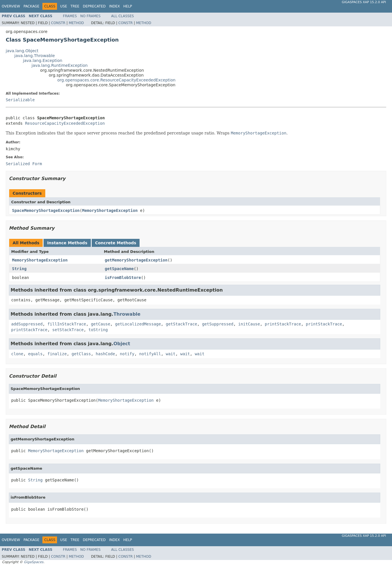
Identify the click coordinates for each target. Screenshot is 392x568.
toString (98, 330)
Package (31, 6)
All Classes (122, 16)
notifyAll (150, 354)
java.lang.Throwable (35, 56)
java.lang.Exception (43, 60)
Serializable (20, 100)
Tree (75, 6)
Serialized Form (24, 164)
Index (115, 6)
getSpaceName (119, 269)
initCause (249, 324)
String (19, 269)
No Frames (90, 16)
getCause (100, 324)
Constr (58, 23)
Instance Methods (67, 243)
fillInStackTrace (67, 324)
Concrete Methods (116, 243)
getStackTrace (181, 324)
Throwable (127, 314)
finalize (57, 354)
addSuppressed (27, 324)
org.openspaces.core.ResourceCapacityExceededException (116, 80)
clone (17, 354)
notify (127, 354)
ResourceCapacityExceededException (65, 123)
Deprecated (94, 6)
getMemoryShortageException (136, 260)
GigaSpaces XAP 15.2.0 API (364, 2)
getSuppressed (218, 324)
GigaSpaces (34, 562)
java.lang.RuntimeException (60, 65)
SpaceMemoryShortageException (46, 210)
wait (171, 354)
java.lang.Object (22, 51)
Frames (70, 16)
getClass (81, 354)
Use (64, 6)
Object (122, 344)
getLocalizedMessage (138, 324)
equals (35, 354)
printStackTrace (283, 324)
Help (128, 6)
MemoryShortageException (110, 210)
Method (76, 23)
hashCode (105, 354)
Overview (11, 6)
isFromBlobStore (123, 278)
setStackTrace (68, 330)
